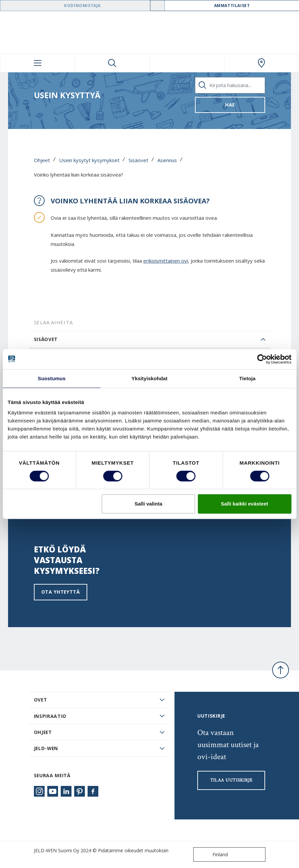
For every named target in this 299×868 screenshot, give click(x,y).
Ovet (41, 700)
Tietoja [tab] (247, 378)
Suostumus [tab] (52, 378)
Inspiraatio (50, 716)
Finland (212, 854)
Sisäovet (138, 160)
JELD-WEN (46, 748)
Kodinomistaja (82, 6)
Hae (230, 105)
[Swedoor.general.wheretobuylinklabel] (262, 63)
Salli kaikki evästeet (244, 504)
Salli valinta (148, 504)
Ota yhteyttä (61, 592)
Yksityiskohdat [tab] (149, 378)
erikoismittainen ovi (166, 261)
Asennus (167, 160)
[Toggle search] (112, 63)
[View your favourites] (187, 63)
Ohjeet (42, 160)
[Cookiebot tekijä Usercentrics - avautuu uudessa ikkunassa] (262, 359)
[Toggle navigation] (38, 63)
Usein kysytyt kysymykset (89, 160)
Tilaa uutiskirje (231, 780)
